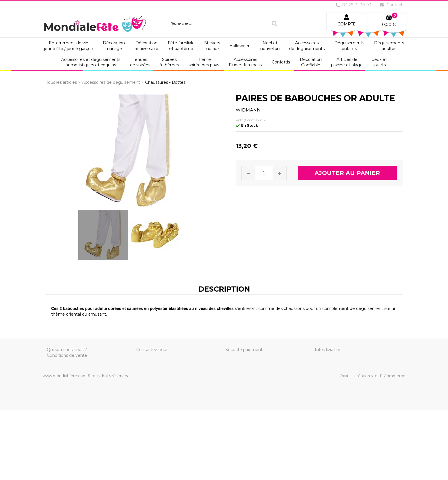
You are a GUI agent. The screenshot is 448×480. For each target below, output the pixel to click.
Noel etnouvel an (270, 46)
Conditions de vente (67, 355)
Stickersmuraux (212, 46)
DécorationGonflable (311, 62)
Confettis (281, 62)
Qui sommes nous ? (67, 350)
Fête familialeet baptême (181, 46)
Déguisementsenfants (349, 46)
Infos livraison (328, 350)
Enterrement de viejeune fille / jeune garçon (69, 46)
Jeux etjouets (380, 62)
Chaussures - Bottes (165, 82)
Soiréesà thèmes (169, 62)
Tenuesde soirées (140, 62)
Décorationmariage (114, 46)
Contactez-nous (152, 350)
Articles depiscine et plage (347, 62)
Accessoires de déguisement (111, 82)
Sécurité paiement (244, 350)
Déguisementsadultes (389, 46)
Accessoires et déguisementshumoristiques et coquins (91, 62)
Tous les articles (61, 82)
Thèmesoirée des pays (204, 62)
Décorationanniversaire (146, 46)
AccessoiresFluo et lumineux (246, 62)
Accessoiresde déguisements (307, 46)
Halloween (240, 46)
